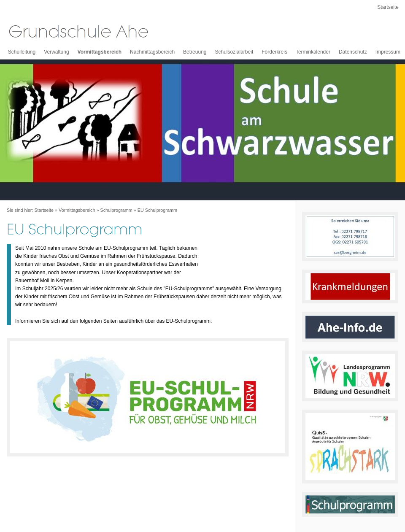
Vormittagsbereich (100, 52)
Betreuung (195, 52)
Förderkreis (274, 52)
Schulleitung (22, 52)
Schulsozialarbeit (234, 52)
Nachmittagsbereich (152, 52)
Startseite (388, 7)
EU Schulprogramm (157, 210)
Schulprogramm (116, 210)
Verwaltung (56, 52)
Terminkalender (313, 52)
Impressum (388, 52)
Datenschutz (353, 52)
